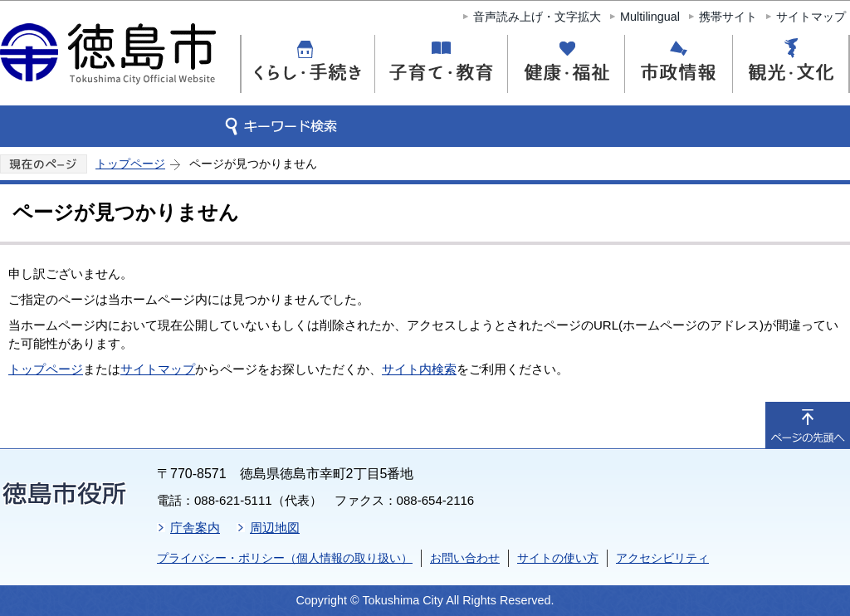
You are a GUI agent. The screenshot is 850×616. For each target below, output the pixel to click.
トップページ (130, 164)
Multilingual (650, 17)
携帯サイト (728, 17)
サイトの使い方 (558, 558)
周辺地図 (275, 528)
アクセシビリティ (662, 558)
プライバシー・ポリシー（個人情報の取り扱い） (285, 558)
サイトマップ (811, 17)
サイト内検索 (419, 369)
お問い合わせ (465, 558)
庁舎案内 (195, 528)
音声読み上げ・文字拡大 (537, 17)
